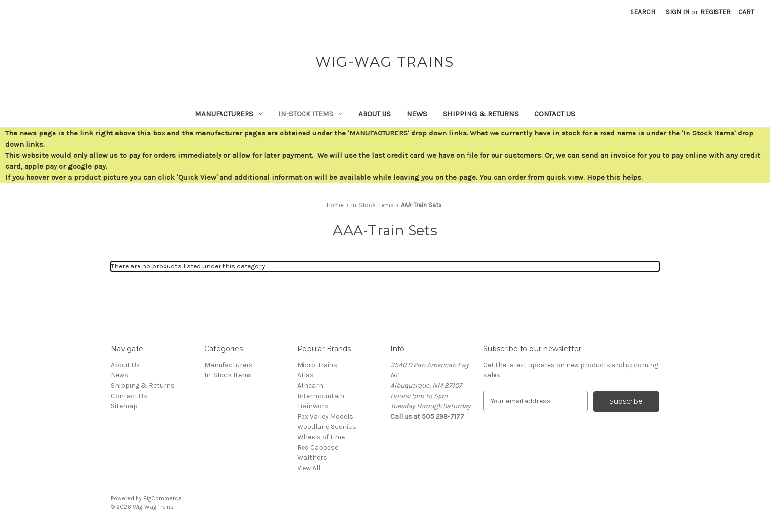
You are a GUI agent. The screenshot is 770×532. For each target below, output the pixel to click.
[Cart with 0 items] (746, 12)
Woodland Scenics (327, 427)
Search (643, 12)
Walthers (312, 458)
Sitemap (124, 406)
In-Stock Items (311, 114)
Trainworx (313, 406)
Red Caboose (318, 447)
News (417, 114)
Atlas (305, 375)
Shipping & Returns (481, 114)
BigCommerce (163, 498)
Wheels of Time (321, 437)
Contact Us (555, 114)
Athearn (310, 386)
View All (309, 468)
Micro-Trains (317, 365)
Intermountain (321, 396)
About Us (375, 114)
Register (715, 12)
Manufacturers (229, 114)
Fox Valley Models (325, 416)
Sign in (678, 12)
